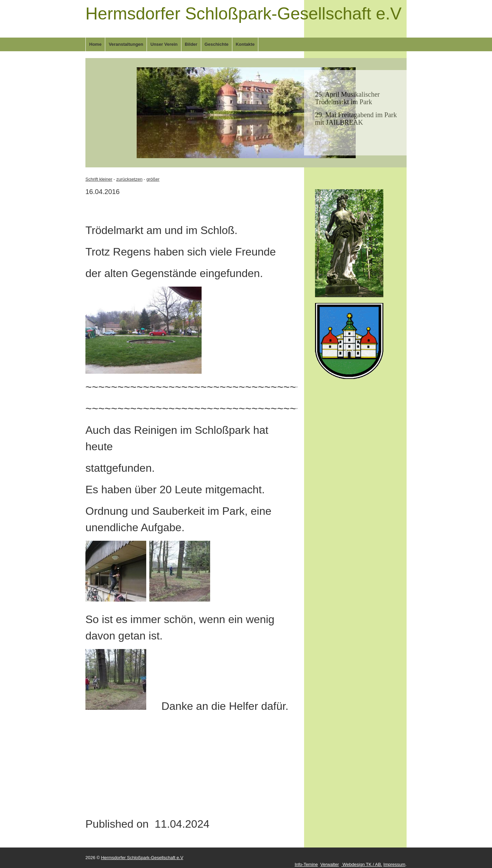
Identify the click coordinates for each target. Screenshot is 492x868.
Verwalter (330, 864)
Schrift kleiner (99, 179)
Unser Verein (164, 44)
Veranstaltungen (126, 44)
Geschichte (217, 44)
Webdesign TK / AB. (362, 864)
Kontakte (245, 44)
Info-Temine (306, 864)
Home (95, 44)
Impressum (394, 864)
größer (153, 179)
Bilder (191, 44)
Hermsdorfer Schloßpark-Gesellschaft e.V (243, 14)
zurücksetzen (129, 179)
